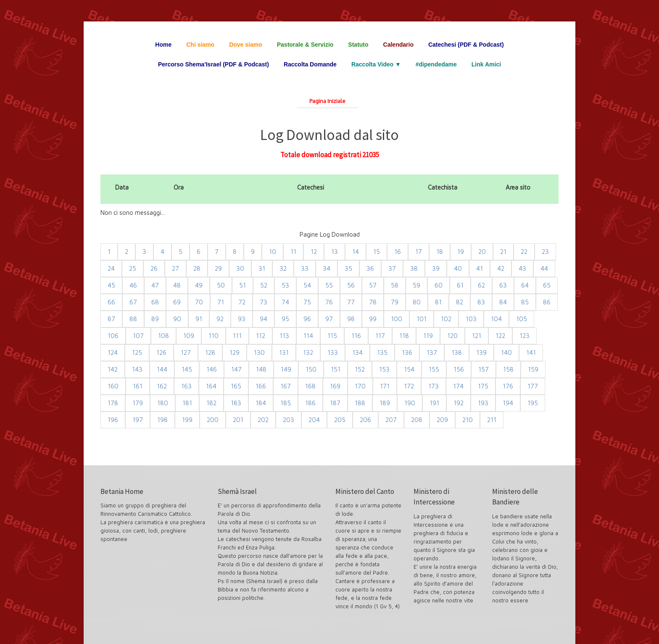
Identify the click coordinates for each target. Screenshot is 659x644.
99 (373, 319)
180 (163, 403)
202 (263, 420)
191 (434, 403)
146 (212, 369)
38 (414, 268)
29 (218, 268)
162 (162, 386)
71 (221, 302)
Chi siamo (200, 45)
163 (186, 386)
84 (503, 302)
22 (524, 252)
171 (385, 386)
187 (335, 403)
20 (482, 252)
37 (392, 268)
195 (533, 403)
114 (308, 336)
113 (284, 336)
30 (240, 268)
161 (138, 386)
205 (340, 420)
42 (501, 268)
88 (133, 319)
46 (133, 285)
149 (286, 369)
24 (111, 268)
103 (471, 319)
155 (434, 369)
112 (261, 336)
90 (177, 319)
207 (391, 420)
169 (335, 386)
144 (162, 369)
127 (186, 352)
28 (197, 268)
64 (525, 285)
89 (155, 319)
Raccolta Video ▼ (376, 64)
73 (264, 302)
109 (189, 336)
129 (235, 352)
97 (329, 319)
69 (177, 302)
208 (417, 420)
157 (484, 369)
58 (395, 285)
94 (264, 319)
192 (459, 403)
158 (508, 369)
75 (307, 302)
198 (162, 420)
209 (442, 420)
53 (285, 285)
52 (264, 285)
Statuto (358, 45)
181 (187, 403)
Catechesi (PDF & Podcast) (466, 45)
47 (155, 285)
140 (506, 352)
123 (525, 336)
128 (210, 352)
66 (111, 302)
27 (175, 268)
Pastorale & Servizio (305, 45)
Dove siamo (246, 45)
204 (314, 420)
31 (262, 268)
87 (111, 319)
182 (211, 403)
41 (480, 268)
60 (439, 285)
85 (525, 302)
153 (384, 369)
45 (111, 285)
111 (237, 336)
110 (214, 336)
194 (508, 403)
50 (221, 285)
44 (544, 268)
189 (385, 403)
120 (452, 336)
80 (417, 302)
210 (468, 420)
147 (236, 369)
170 (360, 386)
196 (113, 420)
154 (409, 369)
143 (137, 369)
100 (397, 319)
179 (138, 403)
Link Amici (486, 64)
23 (545, 252)
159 (533, 369)
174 (458, 386)
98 (351, 319)
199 (187, 420)
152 (360, 369)
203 (289, 420)
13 (335, 252)
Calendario (398, 45)
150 (311, 369)
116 (356, 336)
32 (283, 268)
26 (154, 268)
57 (373, 285)
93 (242, 319)
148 (261, 369)
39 (436, 268)
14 (356, 252)
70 (199, 302)
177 (533, 386)
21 (503, 252)
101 (422, 319)
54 (307, 285)
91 (199, 319)
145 (187, 369)
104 (496, 319)
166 (261, 386)
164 (211, 386)
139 (481, 352)
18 (440, 252)
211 (492, 420)
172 (409, 386)
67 (133, 302)
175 (483, 386)
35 (348, 268)
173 (434, 386)
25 (133, 268)
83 (481, 302)
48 (177, 285)
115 (332, 336)
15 (377, 252)
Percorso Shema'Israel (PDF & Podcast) (214, 64)
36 (370, 268)
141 (531, 352)
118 (404, 336)
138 (457, 352)
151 (336, 369)
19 (461, 252)
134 (357, 352)
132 (308, 352)
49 (199, 285)
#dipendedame (436, 64)
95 (285, 319)
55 (329, 285)
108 (163, 336)
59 (416, 285)
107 (138, 336)
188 (360, 403)
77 (351, 302)
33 (305, 268)
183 (236, 403)
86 (547, 302)
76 (329, 302)
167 (286, 386)
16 (398, 252)
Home (163, 45)
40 (458, 268)
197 (138, 420)
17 (419, 252)
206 (365, 420)
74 (285, 302)
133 (333, 352)
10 (273, 252)
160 (113, 386)
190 (410, 403)
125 (137, 352)
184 (261, 403)
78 (373, 302)
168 (310, 386)
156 (459, 369)
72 (242, 302)
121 (477, 336)
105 (522, 319)
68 (155, 302)
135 (382, 352)
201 (238, 420)
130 (259, 352)
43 (522, 268)
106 (113, 336)
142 (113, 369)
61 (460, 285)
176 (508, 386)
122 (500, 336)
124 (113, 352)
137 (432, 352)
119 (428, 336)
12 (314, 252)
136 (407, 352)
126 (161, 352)
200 (213, 420)
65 (547, 285)
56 (351, 285)
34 (327, 268)
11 (293, 252)
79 (395, 302)
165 (236, 386)
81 (438, 302)
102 (446, 319)
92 (220, 319)
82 (460, 302)
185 (286, 403)
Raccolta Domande (310, 64)
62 (481, 285)
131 (284, 352)
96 (307, 319)
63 (503, 285)
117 (380, 336)
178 (113, 403)
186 (310, 403)
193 (483, 403)
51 (243, 285)
